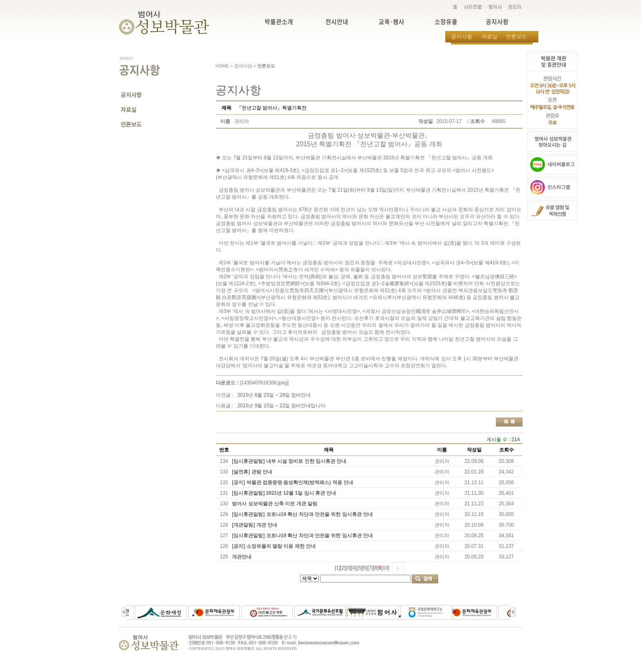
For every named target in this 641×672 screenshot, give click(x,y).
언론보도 (516, 37)
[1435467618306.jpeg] (264, 383)
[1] (337, 568)
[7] (370, 568)
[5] (359, 568)
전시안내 (337, 22)
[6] (365, 568)
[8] (375, 568)
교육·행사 (391, 22)
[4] (354, 568)
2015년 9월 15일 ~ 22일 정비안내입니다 (282, 406)
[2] (343, 568)
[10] (385, 568)
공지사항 (497, 22)
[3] (349, 568)
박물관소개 (279, 22)
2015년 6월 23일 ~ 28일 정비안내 (274, 395)
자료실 (490, 37)
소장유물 (446, 22)
